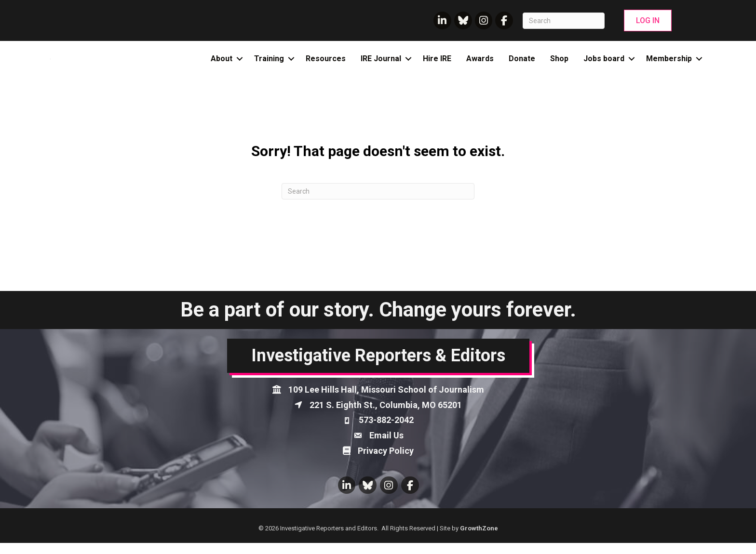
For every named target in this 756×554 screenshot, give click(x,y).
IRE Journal (381, 64)
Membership (669, 64)
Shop (559, 64)
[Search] (564, 21)
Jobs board (604, 64)
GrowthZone (479, 539)
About (222, 64)
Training (269, 64)
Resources (326, 64)
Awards (480, 64)
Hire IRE (437, 64)
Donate (522, 64)
